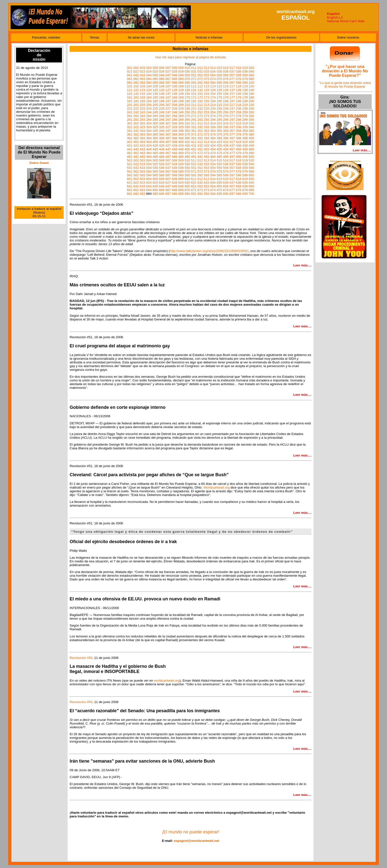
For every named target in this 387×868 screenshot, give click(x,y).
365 (155, 134)
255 (219, 112)
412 (200, 142)
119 (245, 86)
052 (200, 75)
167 (168, 97)
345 (155, 131)
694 (213, 194)
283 (142, 120)
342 (136, 131)
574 (213, 171)
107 (168, 86)
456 (226, 149)
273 (207, 116)
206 (162, 105)
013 (207, 68)
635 (219, 183)
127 (168, 90)
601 (130, 179)
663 (142, 190)
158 (239, 94)
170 (187, 97)
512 (200, 160)
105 (155, 86)
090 (187, 83)
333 (207, 127)
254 (213, 112)
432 (200, 146)
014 (213, 68)
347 (168, 131)
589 (181, 175)
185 (155, 101)
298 (239, 120)
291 (194, 120)
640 (251, 183)
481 (130, 157)
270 (187, 116)
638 (239, 183)
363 (142, 134)
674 (213, 190)
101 (130, 86)
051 (194, 75)
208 (174, 105)
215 (219, 105)
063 (142, 79)
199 (245, 101)
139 (245, 90)
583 (142, 175)
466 (162, 153)
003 (142, 68)
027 (168, 71)
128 (174, 90)
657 (232, 186)
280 (251, 116)
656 (226, 186)
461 (130, 153)
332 (200, 127)
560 (251, 168)
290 (187, 120)
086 (162, 83)
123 (142, 90)
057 (232, 75)
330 (187, 127)
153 (207, 94)
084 (149, 83)
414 (213, 142)
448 (174, 149)
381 (130, 138)
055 (219, 75)
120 (251, 86)
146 (162, 94)
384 (149, 138)
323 (142, 127)
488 (174, 157)
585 (155, 175)
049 (181, 75)
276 (226, 116)
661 (130, 190)
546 (162, 168)
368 (174, 134)
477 (232, 153)
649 (181, 186)
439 (245, 146)
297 (232, 120)
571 (194, 171)
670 (187, 190)
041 (130, 75)
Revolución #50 (81, 658)
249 (181, 112)
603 (142, 179)
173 (207, 97)
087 (168, 83)
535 (219, 164)
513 (207, 160)
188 (174, 101)
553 (207, 168)
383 (142, 138)
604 (149, 179)
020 (251, 68)
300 (251, 120)
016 (226, 68)
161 (130, 97)
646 (162, 186)
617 (232, 179)
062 (136, 79)
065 (155, 79)
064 (149, 79)
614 (213, 179)
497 (232, 157)
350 (187, 131)
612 (200, 179)
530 (187, 164)
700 (251, 194)
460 (251, 149)
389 (181, 138)
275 (219, 116)
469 (181, 153)
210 (187, 105)
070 (187, 79)
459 (245, 149)
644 (149, 186)
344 (149, 131)
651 (194, 186)
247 (168, 112)
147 (168, 94)
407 (168, 142)
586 (162, 175)
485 (155, 157)
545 (155, 168)
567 (168, 171)
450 (187, 149)
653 (207, 186)
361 (130, 134)
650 (187, 186)
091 (194, 83)
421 (130, 146)
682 (136, 194)
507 (168, 160)
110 (187, 86)
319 (245, 123)
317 (232, 123)
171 (194, 97)
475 (219, 153)
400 (251, 138)
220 (251, 105)
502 (136, 160)
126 (162, 90)
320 (251, 123)
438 (239, 146)
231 (194, 108)
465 (155, 153)
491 (194, 157)
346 (162, 131)
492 (200, 157)
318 (239, 123)
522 (136, 164)
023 (142, 71)
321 (130, 127)
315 (219, 123)
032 (200, 71)
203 (142, 105)
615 (219, 179)
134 (213, 90)
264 (149, 116)
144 (149, 94)
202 (136, 105)
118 (239, 86)
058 (239, 75)
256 (226, 112)
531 (194, 164)
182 (136, 101)
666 (162, 190)
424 (149, 146)
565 (155, 171)
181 (130, 101)
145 (155, 94)
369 (181, 134)
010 (187, 68)
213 (207, 105)
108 (174, 86)
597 (232, 175)
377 (232, 134)
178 (239, 97)
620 (251, 179)
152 (200, 94)
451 (194, 149)
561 (130, 171)
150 (187, 94)
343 (142, 131)
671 (194, 190)
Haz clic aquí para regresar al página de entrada (190, 57)
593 (207, 175)
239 (245, 108)
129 (181, 90)
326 (162, 127)
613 (207, 179)
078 (239, 79)
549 (181, 168)
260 (251, 112)
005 (155, 68)
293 (207, 120)
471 (194, 153)
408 (174, 142)
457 (232, 149)
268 (174, 116)
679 (245, 190)
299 (245, 120)
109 (181, 86)
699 (245, 194)
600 (251, 175)
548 (174, 168)
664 (149, 190)
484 (149, 157)
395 (219, 138)
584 (149, 175)
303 (142, 123)
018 (239, 68)
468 (174, 153)
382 (136, 138)
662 (136, 190)
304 (149, 123)
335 (219, 127)
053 (207, 75)
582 (136, 175)
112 (200, 86)
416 (226, 142)
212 (200, 105)
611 (194, 179)
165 (155, 97)
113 (207, 86)
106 (162, 86)
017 (232, 68)
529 (181, 164)
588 (174, 175)
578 (239, 171)
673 (207, 190)
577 (232, 171)
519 (245, 160)
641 (130, 186)
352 (200, 131)
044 (149, 75)
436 (226, 146)
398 (239, 138)
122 (136, 90)
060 (251, 75)
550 (187, 168)
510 (187, 160)
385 (155, 138)
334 (213, 127)
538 (239, 164)
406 (162, 142)
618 (239, 179)
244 (149, 112)
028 (174, 71)
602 (136, 179)
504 (149, 160)
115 (219, 86)
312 (200, 123)
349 (181, 131)
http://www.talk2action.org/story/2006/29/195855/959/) (209, 251)
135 (219, 90)
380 (251, 134)
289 (181, 120)
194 (213, 101)
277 (232, 116)
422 (136, 146)
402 (136, 142)
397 (232, 138)
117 (232, 86)
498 (239, 157)
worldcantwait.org (167, 681)
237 (232, 108)
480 (251, 153)
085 (155, 83)
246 (162, 112)
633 (207, 183)
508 (174, 160)
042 (136, 75)
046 (162, 75)
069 (181, 79)
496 (226, 157)
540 (251, 164)
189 (181, 101)
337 (232, 127)
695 (219, 194)
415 (219, 142)
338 (239, 127)
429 (181, 146)
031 (194, 71)
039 (245, 71)
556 (226, 168)
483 (142, 157)
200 (251, 101)
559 (245, 168)
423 (142, 146)
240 (251, 108)
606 (162, 179)
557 (232, 168)
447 (168, 149)
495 (219, 157)
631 (194, 183)
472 (200, 153)
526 (162, 164)
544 (149, 168)
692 (200, 194)
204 (149, 105)
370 (187, 134)
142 (136, 94)
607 (168, 179)
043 (142, 75)
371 (194, 134)
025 (155, 71)
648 (174, 186)
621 (130, 183)
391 (194, 138)
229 (181, 108)
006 (162, 68)
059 (245, 75)
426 (162, 146)
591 (194, 175)
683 (142, 194)
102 (136, 86)
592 (200, 175)
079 (245, 79)
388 (174, 138)
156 (226, 94)
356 (226, 131)
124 (149, 90)
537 (232, 164)
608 (174, 179)
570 (187, 171)
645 (155, 186)
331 (194, 127)
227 (168, 108)
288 (174, 120)
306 (162, 123)
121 (130, 90)
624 (149, 183)
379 (245, 134)
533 (207, 164)
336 (226, 127)
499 (245, 157)
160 (251, 94)
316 (226, 123)
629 (181, 183)
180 (251, 97)
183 (142, 101)
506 (162, 160)
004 (149, 68)
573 (207, 171)
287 (168, 120)
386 (162, 138)
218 (239, 105)
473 (207, 153)
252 (200, 112)
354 (213, 131)
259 (245, 112)
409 (181, 142)
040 (251, 71)
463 (142, 153)
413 (207, 142)
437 (232, 146)
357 (232, 131)
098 (239, 83)
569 (181, 171)
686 (162, 194)
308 (174, 123)
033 (207, 71)
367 (168, 134)
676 (226, 190)
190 (187, 101)
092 (200, 83)
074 (213, 79)
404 (149, 142)
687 (168, 194)
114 (213, 86)
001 (130, 68)
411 (194, 142)
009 (181, 68)
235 (219, 108)
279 (245, 116)
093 (207, 83)
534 (213, 164)
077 (232, 79)
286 (162, 120)
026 (162, 71)
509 (181, 160)
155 (219, 94)
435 (219, 146)
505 (155, 160)
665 (155, 190)
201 (130, 105)
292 (200, 120)
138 (239, 90)
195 (219, 101)
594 (213, 175)
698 (239, 194)
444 (149, 149)
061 (130, 79)
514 (213, 160)
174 (213, 97)
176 (226, 97)
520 (251, 160)
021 (130, 71)
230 (187, 108)
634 (213, 183)
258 (239, 112)
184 (149, 101)
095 (219, 83)
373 (207, 134)
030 (187, 71)
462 (136, 153)
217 (232, 105)
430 (187, 146)
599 (245, 175)
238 (239, 108)
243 (142, 112)
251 (194, 112)
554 (213, 168)
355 (219, 131)
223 (142, 108)
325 (155, 127)
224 (149, 108)
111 (194, 86)
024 (149, 71)
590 (187, 175)
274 (213, 116)
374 (213, 134)
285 (155, 120)
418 (239, 142)
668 (174, 190)
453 (207, 149)
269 (181, 116)
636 (226, 183)
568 (174, 171)
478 (239, 153)
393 (207, 138)
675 (219, 190)
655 (219, 186)
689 (181, 194)
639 (245, 183)
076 (226, 79)
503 (142, 160)
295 (219, 120)
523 (142, 164)
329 (181, 127)
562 (136, 171)
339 (245, 127)
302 (136, 123)
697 (232, 194)
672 (200, 190)
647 (168, 186)
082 (136, 83)
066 (162, 79)
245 (155, 112)
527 (168, 164)
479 (245, 153)
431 (194, 146)
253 (207, 112)
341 (130, 131)
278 (239, 116)
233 (207, 108)
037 (232, 71)
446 (162, 149)
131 (194, 90)
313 (207, 123)
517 (232, 160)
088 (174, 83)
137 (232, 90)
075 (219, 79)
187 (168, 101)
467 (168, 153)
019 (245, 68)
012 (200, 68)
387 (168, 138)
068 (174, 79)
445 (155, 149)
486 (162, 157)
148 (174, 94)
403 (142, 142)
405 (155, 142)
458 (239, 149)
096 (226, 83)
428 (174, 146)
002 (136, 68)
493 (207, 157)
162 (136, 97)
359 (245, 131)
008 (174, 68)
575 (219, 171)
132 (200, 90)
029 (181, 71)
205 (155, 105)
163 (142, 97)
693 (207, 194)
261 (130, 116)
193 (207, 101)
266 (162, 116)
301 (130, 123)
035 (219, 71)
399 (245, 138)
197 (232, 101)
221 (130, 108)
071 (194, 79)
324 (149, 127)
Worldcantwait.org (216, 487)
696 (226, 194)
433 (207, 146)
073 (207, 79)
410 (187, 142)
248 (174, 112)
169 (181, 97)
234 (213, 108)
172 (200, 97)
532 (200, 164)
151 (194, 94)
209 (181, 105)
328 (174, 127)
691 (194, 194)
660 (251, 186)
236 (226, 108)
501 (130, 160)
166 (162, 97)
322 (136, 127)
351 (194, 131)
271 (194, 116)
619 (245, 179)
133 (207, 90)
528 (174, 164)
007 (168, 68)
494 (213, 157)
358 (239, 131)
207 (168, 105)
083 (142, 83)
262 (136, 116)
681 (130, 194)
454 (213, 149)
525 (155, 164)
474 (213, 153)
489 (181, 157)
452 (200, 149)
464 (149, 153)
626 (162, 183)
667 (168, 190)
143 (142, 94)
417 (232, 142)
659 (245, 186)
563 (142, 171)
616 (226, 179)
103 (142, 86)
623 (142, 183)
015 (219, 68)
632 (200, 183)
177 (232, 97)
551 (194, 168)
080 (251, 79)
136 (226, 90)
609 (181, 179)
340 (251, 127)
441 (130, 149)
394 (213, 138)
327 (168, 127)
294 (213, 120)
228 (174, 108)
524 (149, 164)
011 (194, 68)
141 (130, 94)
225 (155, 108)
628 (174, 183)
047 (168, 75)
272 (200, 116)
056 (226, 75)
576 (226, 171)
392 (200, 138)
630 (187, 183)
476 (226, 153)
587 (168, 175)
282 (136, 120)
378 (239, 134)
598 (239, 175)
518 (239, 160)
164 (149, 97)
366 (162, 134)
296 (226, 120)
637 (232, 183)
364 (149, 134)
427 (168, 146)
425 (155, 146)
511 (194, 160)
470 (187, 153)
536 (226, 164)
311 (194, 123)
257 (232, 112)
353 (207, 131)
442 (136, 149)
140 (251, 90)
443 (142, 149)
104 (149, 86)
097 (232, 83)
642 (136, 186)
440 (251, 146)
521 (130, 164)
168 (174, 97)
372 (200, 134)
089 (181, 83)
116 (226, 86)
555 (219, 168)
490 (187, 157)
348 (174, 131)
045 (155, 75)
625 (155, 183)
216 (226, 105)
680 (251, 190)
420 (251, 142)
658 (239, 186)
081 (130, 83)
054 (213, 75)
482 (136, 157)
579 (245, 171)
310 (187, 123)
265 (155, 116)
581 (130, 175)
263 (142, 116)
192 (200, 101)
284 (149, 120)
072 (200, 79)
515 (219, 160)
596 (226, 175)
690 (187, 194)
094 (213, 83)
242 (136, 112)
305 (155, 123)
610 (187, 179)
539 (245, 164)
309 (181, 123)
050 (187, 75)
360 (251, 131)
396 (226, 138)
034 (213, 71)
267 (168, 116)
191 (194, 101)
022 (136, 71)
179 (245, 97)
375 (219, 134)
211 (194, 105)
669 (181, 190)
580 (251, 171)
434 (213, 146)
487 (168, 157)
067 (168, 79)
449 (181, 149)
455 (219, 149)
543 (142, 168)
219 (245, 105)
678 (239, 190)
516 (226, 160)
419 (245, 142)
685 (155, 194)
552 (200, 168)
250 (187, 112)
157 (232, 94)
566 (162, 171)
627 (168, 183)
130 (187, 90)
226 (162, 108)
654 (213, 186)
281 (130, 120)
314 (213, 123)
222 (136, 108)
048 (174, 75)
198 (239, 101)
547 (168, 168)
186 (162, 101)
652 (200, 186)
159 (245, 94)
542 (136, 168)
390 (187, 138)
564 (149, 171)
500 (251, 157)
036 (226, 71)
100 (251, 83)
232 (200, 108)
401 (130, 142)
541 (130, 168)
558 (239, 168)
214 (213, 105)
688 (174, 194)
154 (213, 94)
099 (245, 83)
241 (130, 112)
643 (142, 186)
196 (226, 101)
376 (226, 134)
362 (136, 134)
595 (219, 175)
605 (155, 179)
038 (239, 71)
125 (155, 90)
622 (136, 183)
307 (168, 123)
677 (232, 190)
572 (200, 171)
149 (181, 94)
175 (219, 97)
